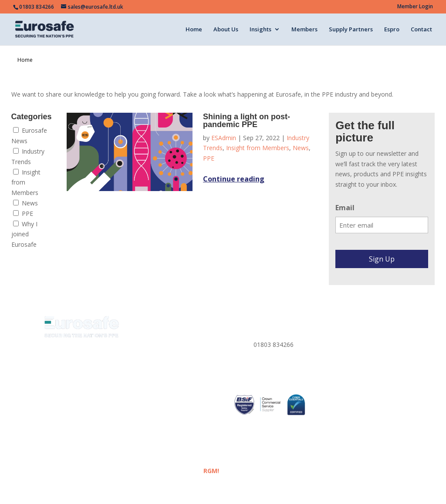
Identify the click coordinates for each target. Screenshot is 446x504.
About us (151, 342)
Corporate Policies (353, 362)
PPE (23, 213)
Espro (392, 30)
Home (194, 30)
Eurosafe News (29, 136)
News (25, 203)
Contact (421, 30)
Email (345, 208)
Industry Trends (28, 156)
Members (304, 30)
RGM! (211, 471)
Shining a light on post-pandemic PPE (247, 121)
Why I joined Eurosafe (24, 234)
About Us (226, 30)
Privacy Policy (346, 331)
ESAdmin (224, 138)
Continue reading (234, 179)
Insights (260, 30)
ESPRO (148, 414)
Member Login (415, 7)
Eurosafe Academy (165, 383)
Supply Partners (351, 30)
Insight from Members (26, 183)
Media (147, 373)
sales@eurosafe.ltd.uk (284, 371)
